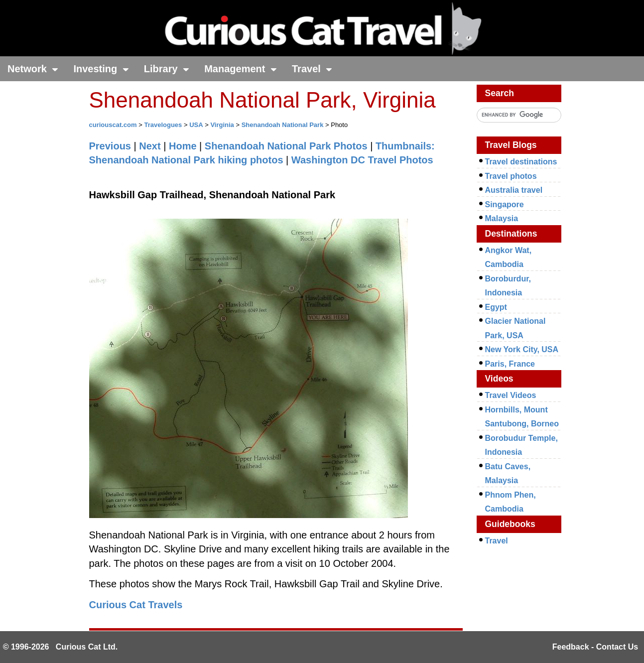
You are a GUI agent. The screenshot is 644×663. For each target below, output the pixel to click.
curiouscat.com (113, 125)
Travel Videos (511, 395)
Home (183, 146)
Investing (101, 69)
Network (33, 69)
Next (150, 146)
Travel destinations (521, 162)
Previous (110, 146)
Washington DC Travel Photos (362, 160)
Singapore (505, 204)
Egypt (496, 307)
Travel (312, 69)
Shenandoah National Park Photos (286, 146)
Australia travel (514, 190)
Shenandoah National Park (283, 125)
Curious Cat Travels (136, 605)
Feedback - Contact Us (595, 647)
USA (196, 125)
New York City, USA (522, 349)
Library (167, 69)
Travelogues (163, 125)
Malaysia (502, 218)
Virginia (222, 125)
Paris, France (510, 364)
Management (241, 69)
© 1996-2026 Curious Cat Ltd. (61, 647)
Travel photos (511, 176)
